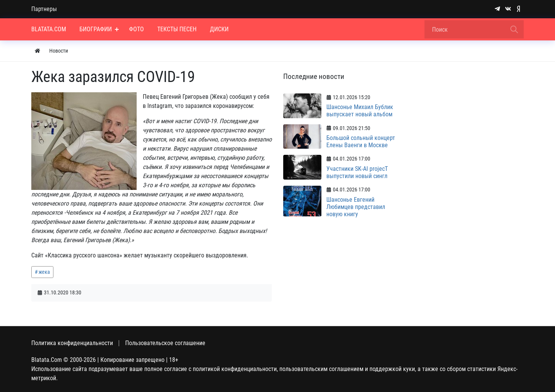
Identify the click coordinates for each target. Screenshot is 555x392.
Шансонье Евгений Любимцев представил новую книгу (356, 207)
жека (44, 272)
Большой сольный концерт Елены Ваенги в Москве (361, 141)
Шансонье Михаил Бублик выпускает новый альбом (360, 111)
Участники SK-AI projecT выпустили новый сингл (357, 172)
